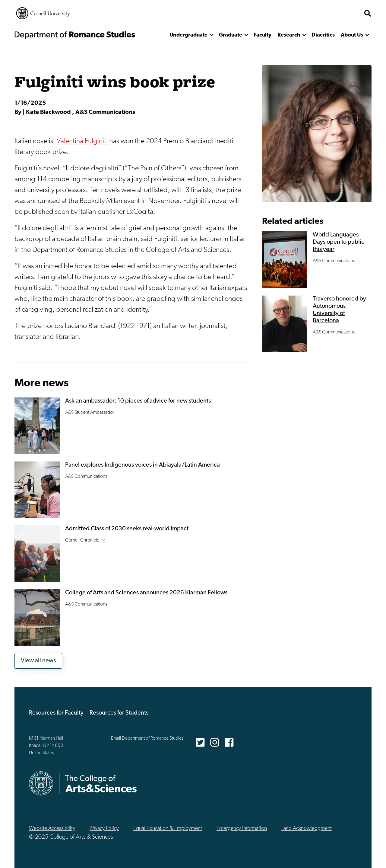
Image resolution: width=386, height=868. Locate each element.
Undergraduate (188, 35)
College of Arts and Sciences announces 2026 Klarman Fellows (146, 593)
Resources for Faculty (56, 713)
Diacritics (323, 35)
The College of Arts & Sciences (324, 13)
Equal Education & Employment (168, 829)
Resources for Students (119, 713)
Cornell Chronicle (82, 540)
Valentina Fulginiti (83, 141)
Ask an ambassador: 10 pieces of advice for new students (138, 401)
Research (289, 35)
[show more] (212, 35)
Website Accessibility (52, 829)
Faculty (263, 35)
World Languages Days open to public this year (339, 242)
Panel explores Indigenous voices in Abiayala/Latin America (142, 465)
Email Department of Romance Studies (147, 738)
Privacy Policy (104, 829)
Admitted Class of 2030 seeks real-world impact (127, 529)
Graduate (231, 35)
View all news (38, 661)
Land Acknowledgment (307, 829)
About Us (352, 35)
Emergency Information (242, 829)
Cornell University (43, 13)
